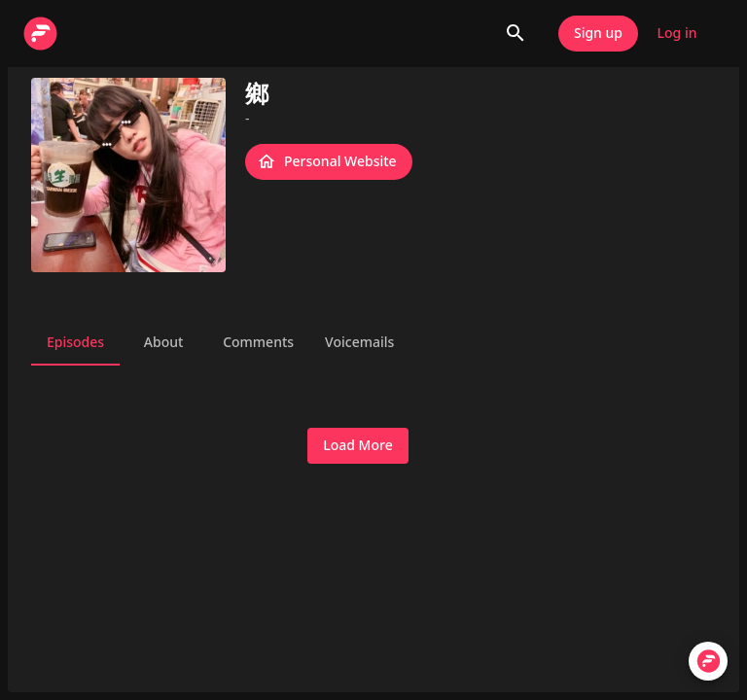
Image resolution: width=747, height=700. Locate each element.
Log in (677, 34)
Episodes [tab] (75, 342)
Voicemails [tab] (359, 342)
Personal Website (329, 162)
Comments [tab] (258, 342)
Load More (357, 446)
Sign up (598, 34)
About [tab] (163, 342)
